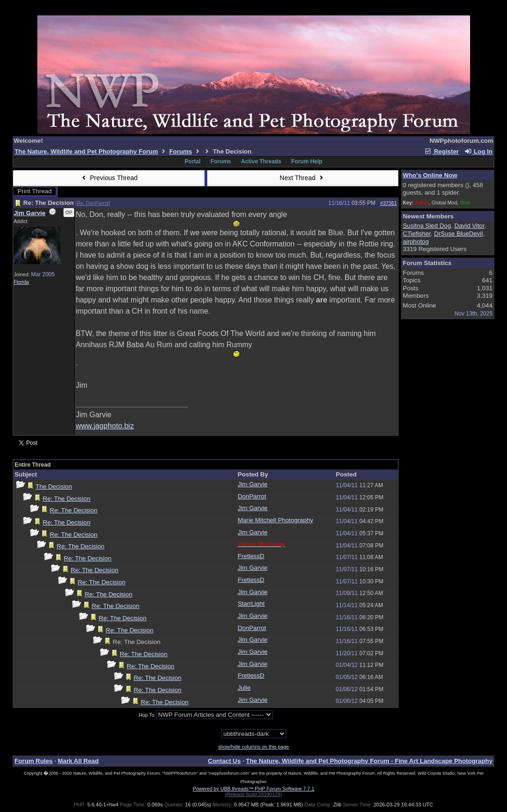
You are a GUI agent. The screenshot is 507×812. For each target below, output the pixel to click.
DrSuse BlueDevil (458, 234)
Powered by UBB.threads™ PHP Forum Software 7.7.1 (253, 789)
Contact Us (224, 761)
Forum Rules (33, 761)
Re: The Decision (67, 499)
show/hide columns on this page (253, 747)
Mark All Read (78, 761)
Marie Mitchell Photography (275, 520)
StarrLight (251, 604)
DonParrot (252, 496)
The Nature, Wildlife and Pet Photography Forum (86, 151)
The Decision (54, 486)
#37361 (388, 203)
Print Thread (35, 191)
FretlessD (251, 556)
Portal (193, 161)
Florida (21, 282)
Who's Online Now (430, 175)
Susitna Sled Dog (427, 226)
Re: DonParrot (93, 203)
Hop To (147, 715)
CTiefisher (417, 234)
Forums (180, 151)
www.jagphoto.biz (105, 426)
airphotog (416, 241)
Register (442, 151)
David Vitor (469, 226)
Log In (479, 151)
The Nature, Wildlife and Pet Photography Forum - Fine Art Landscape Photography (369, 761)
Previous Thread (109, 178)
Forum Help (307, 161)
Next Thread (303, 178)
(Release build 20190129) (253, 794)
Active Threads (261, 161)
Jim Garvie (29, 213)
